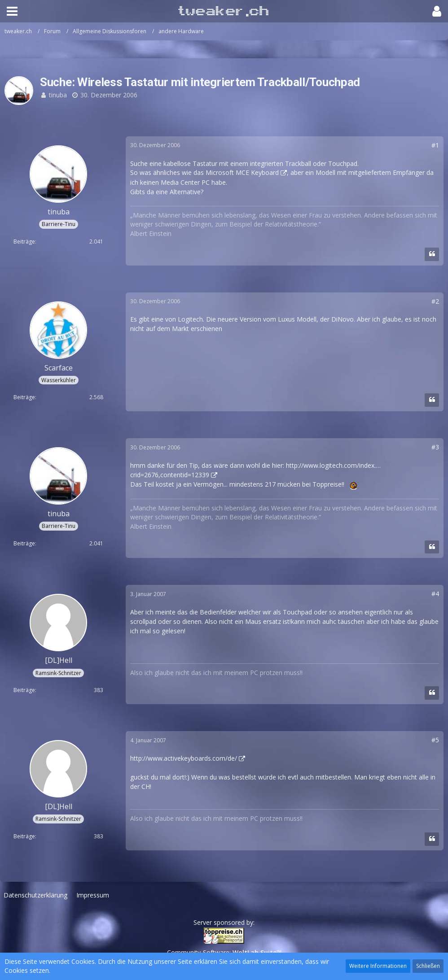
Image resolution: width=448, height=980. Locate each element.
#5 (435, 740)
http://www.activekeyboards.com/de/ (184, 758)
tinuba (58, 95)
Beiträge (24, 242)
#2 (435, 301)
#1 (435, 145)
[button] (12, 11)
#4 (435, 594)
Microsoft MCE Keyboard (242, 172)
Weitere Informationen (378, 966)
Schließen (428, 966)
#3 (435, 447)
